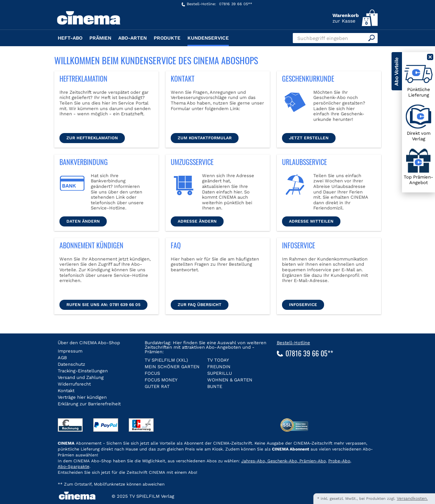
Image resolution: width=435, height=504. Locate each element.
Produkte (167, 38)
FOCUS (152, 373)
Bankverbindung (84, 162)
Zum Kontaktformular (205, 138)
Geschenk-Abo (281, 461)
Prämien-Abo (312, 461)
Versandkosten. (412, 498)
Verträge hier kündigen (82, 397)
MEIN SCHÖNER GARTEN (172, 367)
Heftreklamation (83, 79)
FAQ (176, 245)
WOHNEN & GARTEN (230, 380)
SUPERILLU (220, 373)
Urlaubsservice (304, 162)
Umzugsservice (192, 162)
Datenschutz (71, 364)
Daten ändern (83, 221)
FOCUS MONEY (161, 380)
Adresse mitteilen (311, 221)
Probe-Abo (339, 461)
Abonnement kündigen (91, 245)
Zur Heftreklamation (92, 138)
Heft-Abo (70, 38)
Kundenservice (208, 38)
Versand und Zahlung (81, 377)
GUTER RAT (157, 386)
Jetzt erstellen (309, 138)
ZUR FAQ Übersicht (200, 305)
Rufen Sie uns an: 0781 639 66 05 (103, 305)
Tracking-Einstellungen (83, 371)
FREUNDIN (219, 367)
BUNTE (215, 386)
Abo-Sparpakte (74, 466)
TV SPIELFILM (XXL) (166, 360)
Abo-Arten (132, 38)
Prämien (100, 38)
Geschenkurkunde (308, 79)
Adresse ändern (197, 221)
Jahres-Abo (253, 461)
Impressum (70, 351)
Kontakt (183, 79)
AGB (62, 358)
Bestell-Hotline (293, 343)
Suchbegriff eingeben (323, 38)
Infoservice (299, 245)
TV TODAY (218, 360)
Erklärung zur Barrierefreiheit (89, 404)
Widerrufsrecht (74, 384)
